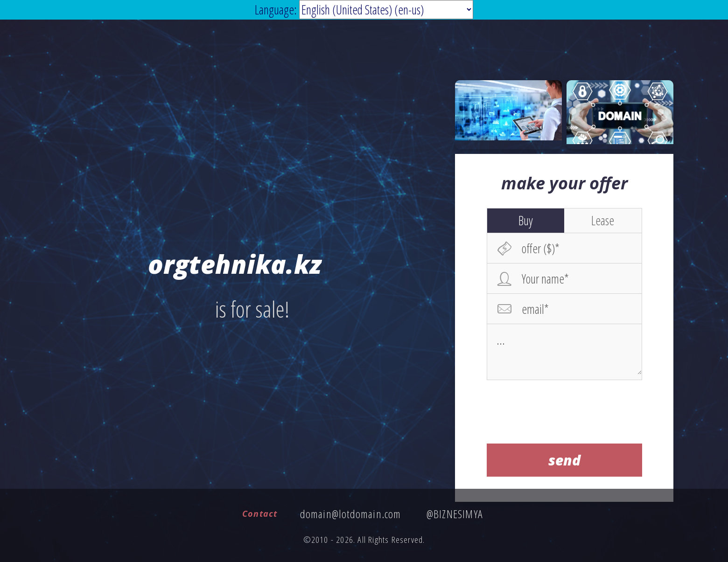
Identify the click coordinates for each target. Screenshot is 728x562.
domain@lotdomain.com (351, 514)
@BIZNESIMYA (455, 514)
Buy (526, 220)
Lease (603, 220)
